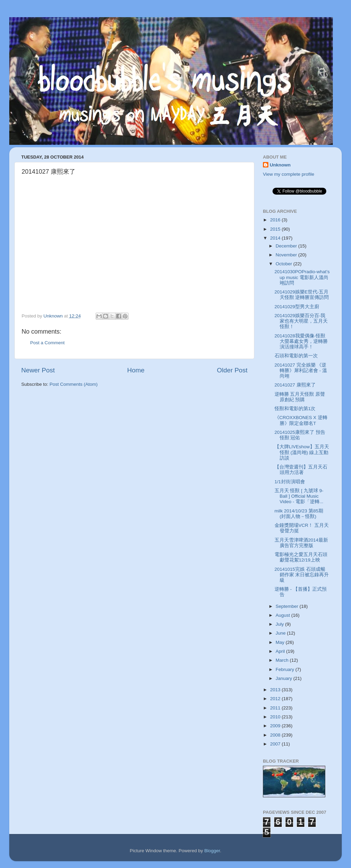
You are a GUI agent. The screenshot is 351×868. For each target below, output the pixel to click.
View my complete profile (289, 174)
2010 (276, 717)
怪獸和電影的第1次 (295, 409)
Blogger (212, 851)
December (287, 246)
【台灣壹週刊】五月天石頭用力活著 (301, 470)
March (283, 660)
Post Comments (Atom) (74, 384)
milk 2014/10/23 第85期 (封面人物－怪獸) (299, 514)
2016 (276, 220)
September (288, 606)
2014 (276, 238)
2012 (276, 699)
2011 (276, 708)
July (280, 624)
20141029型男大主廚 (297, 307)
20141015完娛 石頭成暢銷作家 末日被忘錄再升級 (302, 575)
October (285, 264)
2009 (276, 726)
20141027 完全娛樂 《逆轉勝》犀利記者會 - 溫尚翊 (301, 371)
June (281, 633)
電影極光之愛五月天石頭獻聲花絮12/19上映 (301, 557)
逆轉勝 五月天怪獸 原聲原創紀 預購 (300, 397)
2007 (276, 744)
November (287, 255)
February (286, 669)
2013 (276, 690)
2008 (276, 735)
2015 (276, 229)
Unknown (280, 165)
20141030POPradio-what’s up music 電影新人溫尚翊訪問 (302, 277)
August (283, 615)
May (281, 642)
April (281, 651)
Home (136, 370)
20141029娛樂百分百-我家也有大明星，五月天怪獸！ (301, 321)
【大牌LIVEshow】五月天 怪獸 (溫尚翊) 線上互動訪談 (302, 452)
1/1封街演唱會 (290, 482)
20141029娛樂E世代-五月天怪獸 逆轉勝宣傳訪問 (302, 295)
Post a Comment (47, 343)
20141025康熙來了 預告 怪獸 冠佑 (300, 435)
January (285, 678)
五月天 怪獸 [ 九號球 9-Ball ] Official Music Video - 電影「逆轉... (299, 496)
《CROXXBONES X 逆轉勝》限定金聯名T (301, 420)
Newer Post (38, 370)
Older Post (232, 370)
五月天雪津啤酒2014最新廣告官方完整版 (301, 543)
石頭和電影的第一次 (296, 356)
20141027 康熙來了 (295, 385)
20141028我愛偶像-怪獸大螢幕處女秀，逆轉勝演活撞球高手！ (301, 341)
